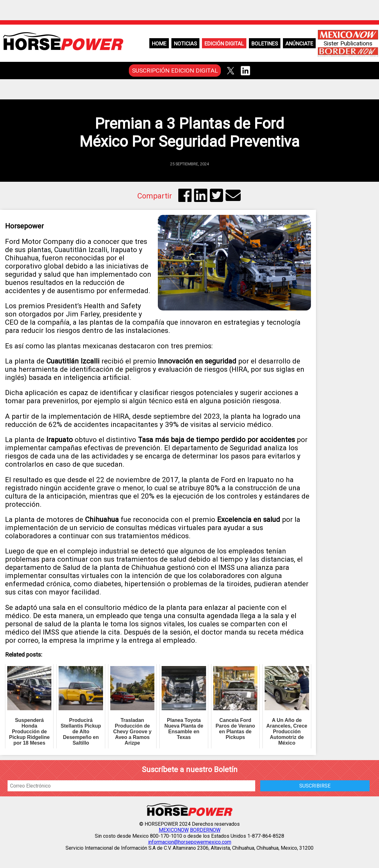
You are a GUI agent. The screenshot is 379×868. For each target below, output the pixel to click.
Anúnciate (299, 44)
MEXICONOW (174, 830)
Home (159, 44)
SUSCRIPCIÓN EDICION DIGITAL (175, 71)
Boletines (265, 44)
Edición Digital (224, 44)
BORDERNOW (205, 830)
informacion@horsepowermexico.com (190, 842)
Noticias (185, 44)
